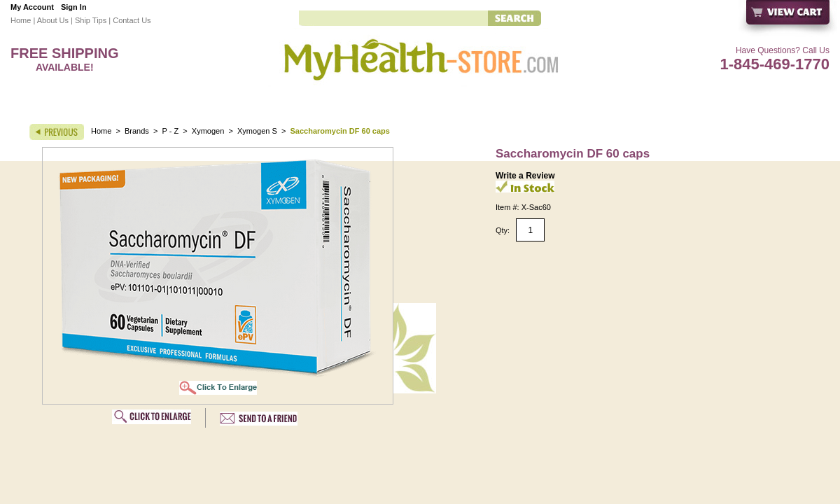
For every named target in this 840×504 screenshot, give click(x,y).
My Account (32, 7)
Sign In (74, 7)
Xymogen (208, 131)
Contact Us (132, 20)
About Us (53, 20)
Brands (137, 131)
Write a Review (525, 176)
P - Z (171, 131)
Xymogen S (257, 131)
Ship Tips (91, 20)
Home (21, 20)
